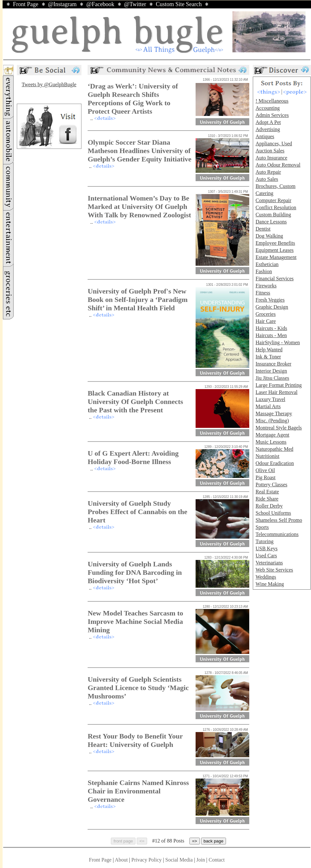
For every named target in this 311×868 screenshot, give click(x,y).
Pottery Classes (271, 485)
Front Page (26, 4)
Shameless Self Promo (279, 520)
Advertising (268, 129)
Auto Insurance (271, 158)
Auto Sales (267, 179)
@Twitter (135, 4)
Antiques (265, 136)
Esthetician (267, 264)
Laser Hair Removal (276, 392)
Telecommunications (277, 534)
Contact (217, 860)
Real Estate (267, 492)
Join (201, 860)
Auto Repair (268, 172)
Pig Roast (265, 477)
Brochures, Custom (275, 186)
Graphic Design (272, 307)
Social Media (179, 860)
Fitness (263, 293)
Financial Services (274, 279)
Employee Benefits (275, 243)
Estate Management (276, 257)
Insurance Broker (273, 364)
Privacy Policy (146, 860)
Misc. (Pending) (272, 421)
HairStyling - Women (278, 342)
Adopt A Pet (268, 122)
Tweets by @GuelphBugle (49, 84)
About (121, 860)
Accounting (268, 108)
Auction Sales (270, 151)
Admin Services (272, 115)
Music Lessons (271, 442)
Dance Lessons (271, 222)
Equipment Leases (274, 250)
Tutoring (264, 541)
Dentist (263, 229)
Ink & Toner (268, 357)
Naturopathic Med (274, 449)
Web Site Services (274, 570)
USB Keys (266, 548)
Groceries (265, 314)
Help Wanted (269, 350)
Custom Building (273, 215)
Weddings (266, 577)
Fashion (264, 271)
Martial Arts (268, 406)
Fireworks (266, 286)
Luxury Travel (270, 399)
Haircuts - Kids (271, 328)
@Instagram (63, 4)
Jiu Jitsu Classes (272, 378)
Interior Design (271, 371)
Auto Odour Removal (278, 165)
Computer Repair (273, 200)
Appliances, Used (274, 144)
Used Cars (266, 556)
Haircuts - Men (271, 335)
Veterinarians (269, 563)
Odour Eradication (275, 463)
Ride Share (267, 499)
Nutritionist (267, 456)
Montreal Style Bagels (279, 428)
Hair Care (266, 321)
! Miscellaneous (272, 101)
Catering (264, 193)
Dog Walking (269, 236)
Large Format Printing (279, 385)
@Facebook (100, 4)
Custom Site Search (179, 4)
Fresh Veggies (270, 300)
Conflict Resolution (276, 207)
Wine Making (270, 584)
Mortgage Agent (272, 435)
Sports (262, 527)
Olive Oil (265, 470)
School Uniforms (273, 513)
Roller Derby (269, 506)
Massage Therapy (274, 413)
